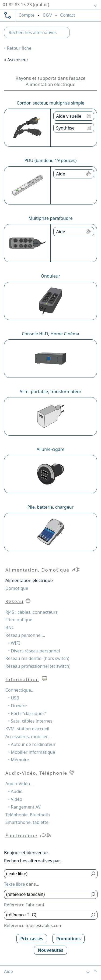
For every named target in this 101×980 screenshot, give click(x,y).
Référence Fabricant (24, 905)
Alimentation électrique (29, 580)
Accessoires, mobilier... (28, 737)
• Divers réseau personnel (34, 651)
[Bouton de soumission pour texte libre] (93, 874)
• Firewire (18, 706)
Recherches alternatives (33, 33)
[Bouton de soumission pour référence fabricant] (93, 894)
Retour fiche (19, 48)
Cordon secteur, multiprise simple (50, 103)
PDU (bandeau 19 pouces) (51, 160)
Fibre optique (19, 620)
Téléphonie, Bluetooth (28, 815)
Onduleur (51, 276)
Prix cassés (32, 939)
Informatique (22, 679)
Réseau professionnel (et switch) (38, 666)
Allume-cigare (50, 449)
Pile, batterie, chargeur (50, 507)
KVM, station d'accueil (27, 729)
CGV (47, 15)
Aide (8, 971)
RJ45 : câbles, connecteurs (32, 612)
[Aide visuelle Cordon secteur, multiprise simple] (74, 116)
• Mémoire (19, 760)
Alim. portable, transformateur (51, 392)
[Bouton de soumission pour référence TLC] (93, 915)
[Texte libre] (47, 874)
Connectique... (20, 690)
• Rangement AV (24, 807)
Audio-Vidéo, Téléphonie (36, 773)
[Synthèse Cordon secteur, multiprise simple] (74, 128)
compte (27, 15)
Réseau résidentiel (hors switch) (37, 658)
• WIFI (14, 643)
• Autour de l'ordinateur (32, 744)
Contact (67, 15)
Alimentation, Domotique (37, 570)
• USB (14, 698)
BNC (10, 627)
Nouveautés (50, 950)
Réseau (14, 601)
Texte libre (14, 884)
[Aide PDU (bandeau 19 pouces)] (74, 174)
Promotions (69, 939)
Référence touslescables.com (33, 925)
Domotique (17, 588)
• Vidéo (15, 799)
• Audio (15, 791)
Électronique (21, 836)
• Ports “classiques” (27, 713)
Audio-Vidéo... (19, 784)
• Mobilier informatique (32, 752)
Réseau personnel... (25, 635)
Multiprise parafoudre (50, 218)
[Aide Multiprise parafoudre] (74, 232)
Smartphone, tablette (27, 822)
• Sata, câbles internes (30, 721)
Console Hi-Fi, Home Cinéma (50, 334)
